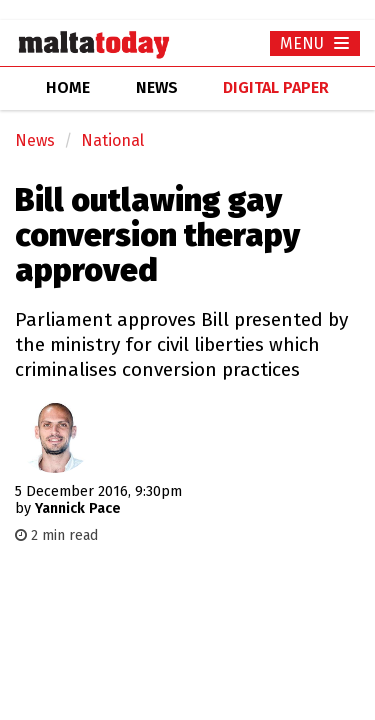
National (112, 140)
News (35, 140)
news (157, 87)
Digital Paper (276, 87)
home (68, 87)
